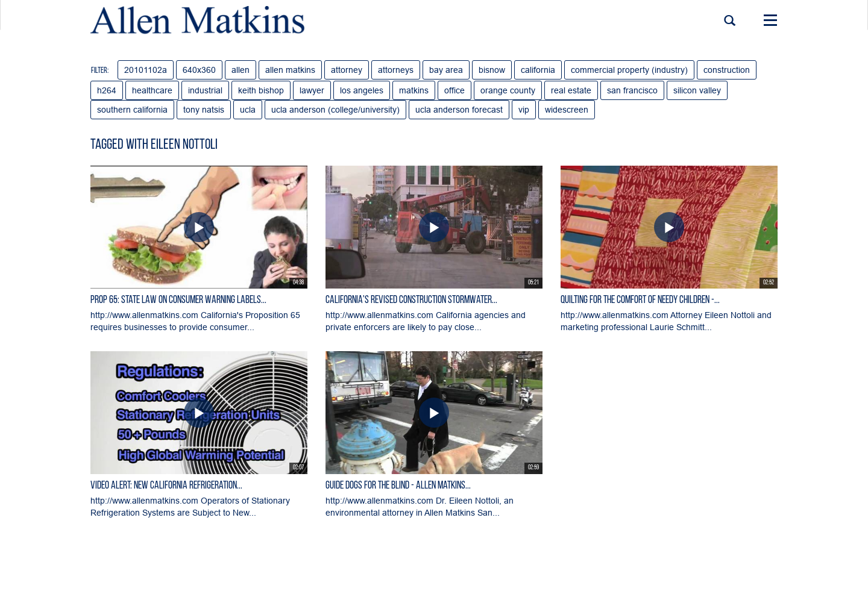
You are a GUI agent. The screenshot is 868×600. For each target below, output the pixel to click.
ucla (248, 110)
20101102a (146, 70)
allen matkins (290, 70)
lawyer (312, 90)
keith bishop (261, 90)
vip (524, 110)
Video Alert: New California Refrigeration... (166, 486)
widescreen (567, 110)
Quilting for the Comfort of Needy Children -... (640, 300)
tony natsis (204, 110)
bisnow (492, 70)
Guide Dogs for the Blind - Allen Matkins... (398, 486)
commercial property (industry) (629, 70)
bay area (446, 70)
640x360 (199, 70)
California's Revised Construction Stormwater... (411, 300)
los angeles (362, 90)
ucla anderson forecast (459, 110)
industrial (205, 90)
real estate (571, 90)
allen (241, 70)
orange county (508, 90)
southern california (132, 110)
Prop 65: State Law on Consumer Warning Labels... (178, 300)
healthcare (152, 90)
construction (727, 70)
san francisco (632, 90)
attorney (347, 70)
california (538, 70)
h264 (107, 90)
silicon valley (697, 90)
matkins (414, 90)
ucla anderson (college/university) (335, 110)
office (454, 90)
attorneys (396, 70)
